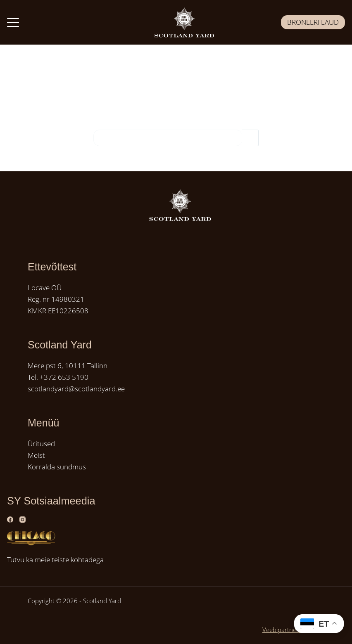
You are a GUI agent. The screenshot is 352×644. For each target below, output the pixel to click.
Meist (36, 455)
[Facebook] (10, 520)
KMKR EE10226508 (58, 311)
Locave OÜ (45, 288)
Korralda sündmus (57, 467)
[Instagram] (23, 520)
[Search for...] (168, 138)
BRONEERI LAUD (313, 22)
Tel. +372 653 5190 (58, 377)
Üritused (41, 444)
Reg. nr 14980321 (56, 299)
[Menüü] (13, 22)
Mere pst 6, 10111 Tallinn (68, 366)
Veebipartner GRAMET (293, 630)
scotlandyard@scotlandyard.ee (76, 389)
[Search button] (250, 138)
